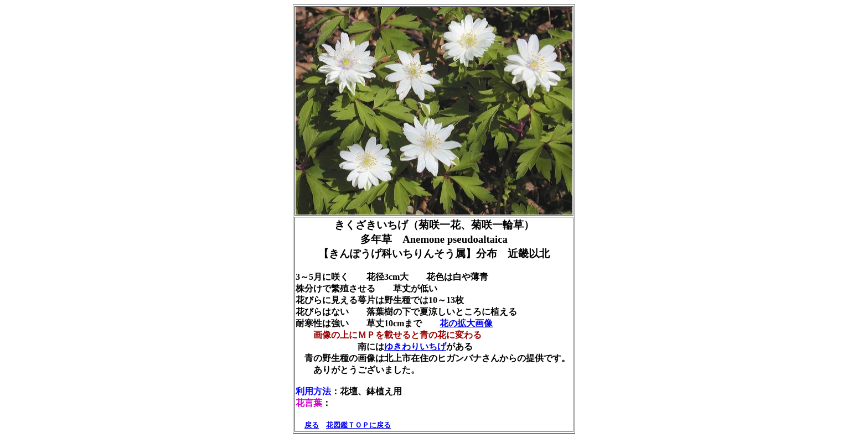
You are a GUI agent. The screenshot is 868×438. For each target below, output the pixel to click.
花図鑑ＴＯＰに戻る (358, 425)
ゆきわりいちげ (415, 346)
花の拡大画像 (466, 323)
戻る (312, 425)
